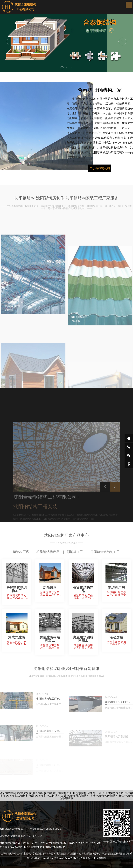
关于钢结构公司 (100, 174)
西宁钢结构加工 (62, 793)
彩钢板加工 (75, 552)
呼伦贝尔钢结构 (109, 793)
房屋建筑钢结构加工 (105, 552)
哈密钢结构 (80, 793)
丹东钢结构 (82, 796)
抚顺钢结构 (66, 798)
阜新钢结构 (7, 796)
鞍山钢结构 (126, 796)
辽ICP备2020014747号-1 (18, 847)
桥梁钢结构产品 (48, 552)
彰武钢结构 (22, 796)
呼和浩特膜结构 (42, 793)
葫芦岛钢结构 (52, 796)
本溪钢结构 (97, 796)
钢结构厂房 (21, 552)
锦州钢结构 (36, 796)
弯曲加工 (93, 793)
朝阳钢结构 (126, 793)
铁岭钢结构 (111, 796)
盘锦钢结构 (68, 796)
